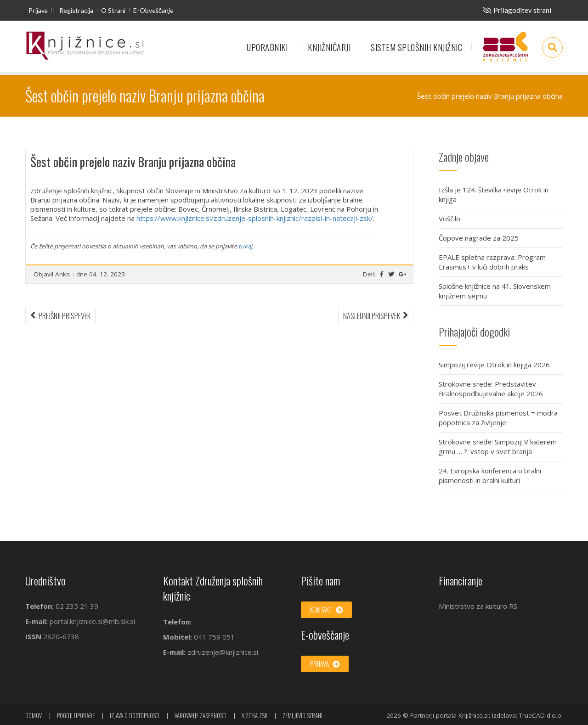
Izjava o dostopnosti (135, 715)
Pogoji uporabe (76, 715)
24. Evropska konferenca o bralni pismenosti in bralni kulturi (490, 475)
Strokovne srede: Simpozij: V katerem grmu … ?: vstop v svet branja (498, 447)
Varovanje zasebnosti (201, 715)
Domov (34, 715)
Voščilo (449, 219)
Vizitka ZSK (254, 715)
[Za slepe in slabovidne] (517, 10)
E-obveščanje (153, 10)
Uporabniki (267, 47)
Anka (62, 274)
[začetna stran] (85, 46)
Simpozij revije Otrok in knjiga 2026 (494, 365)
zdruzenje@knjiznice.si (223, 652)
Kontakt (326, 609)
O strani (113, 10)
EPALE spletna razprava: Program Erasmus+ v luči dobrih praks (492, 262)
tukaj (245, 246)
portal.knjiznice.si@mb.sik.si (92, 621)
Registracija (76, 10)
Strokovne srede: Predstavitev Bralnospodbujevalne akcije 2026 (491, 389)
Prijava (38, 10)
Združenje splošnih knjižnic (505, 51)
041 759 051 (213, 637)
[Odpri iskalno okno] (552, 48)
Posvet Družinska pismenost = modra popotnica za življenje (498, 418)
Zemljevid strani (302, 715)
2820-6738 (61, 636)
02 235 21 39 (77, 606)
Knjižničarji (329, 47)
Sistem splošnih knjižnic (416, 47)
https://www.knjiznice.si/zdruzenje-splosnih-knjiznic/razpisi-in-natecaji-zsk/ (255, 218)
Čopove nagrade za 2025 (479, 238)
